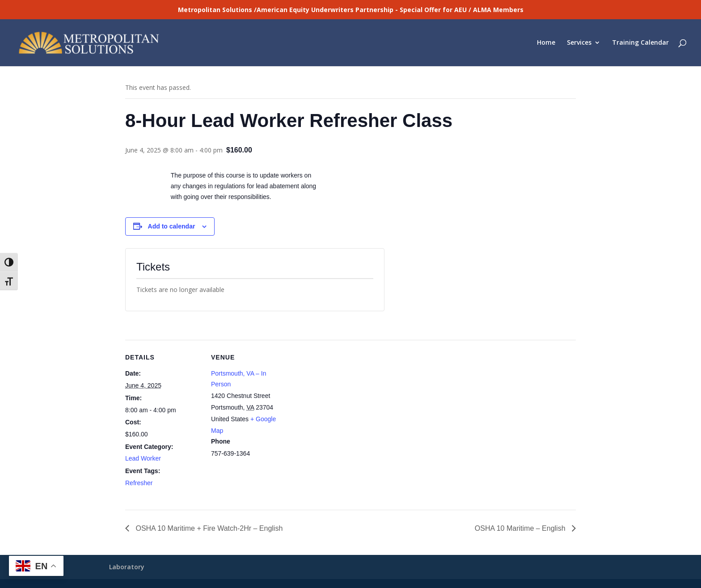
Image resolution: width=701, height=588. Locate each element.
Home (546, 43)
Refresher (139, 483)
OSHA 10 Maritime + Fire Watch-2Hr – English (208, 528)
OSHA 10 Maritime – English (521, 528)
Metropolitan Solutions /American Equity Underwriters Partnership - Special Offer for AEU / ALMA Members (351, 10)
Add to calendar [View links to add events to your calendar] (172, 226)
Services (579, 43)
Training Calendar (640, 43)
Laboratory (127, 567)
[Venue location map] (344, 402)
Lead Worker (143, 458)
